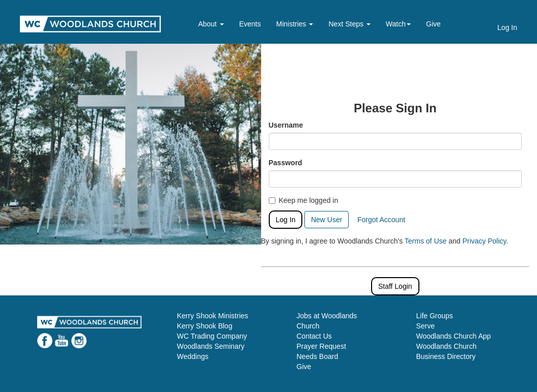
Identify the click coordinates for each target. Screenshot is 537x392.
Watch (398, 24)
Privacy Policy (484, 241)
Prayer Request (321, 346)
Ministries (294, 24)
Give (433, 24)
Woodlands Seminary (211, 346)
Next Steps (349, 24)
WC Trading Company (212, 336)
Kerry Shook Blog (205, 326)
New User (327, 220)
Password (286, 163)
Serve (426, 326)
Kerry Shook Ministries (213, 316)
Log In (507, 27)
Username (286, 125)
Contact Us (314, 336)
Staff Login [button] (395, 286)
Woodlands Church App (454, 336)
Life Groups (435, 316)
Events (250, 24)
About (211, 24)
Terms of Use (426, 241)
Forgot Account (381, 220)
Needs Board (318, 356)
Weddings (193, 356)
